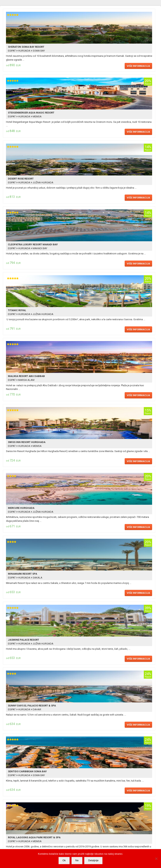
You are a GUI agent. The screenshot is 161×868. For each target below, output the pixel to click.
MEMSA (37, 116)
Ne (77, 860)
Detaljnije (93, 860)
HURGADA (24, 51)
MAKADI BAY (40, 248)
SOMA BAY (38, 51)
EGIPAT (12, 51)
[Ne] (156, 859)
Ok (64, 860)
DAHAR (37, 709)
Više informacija (138, 66)
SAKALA (37, 578)
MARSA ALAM (26, 380)
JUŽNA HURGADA (43, 182)
